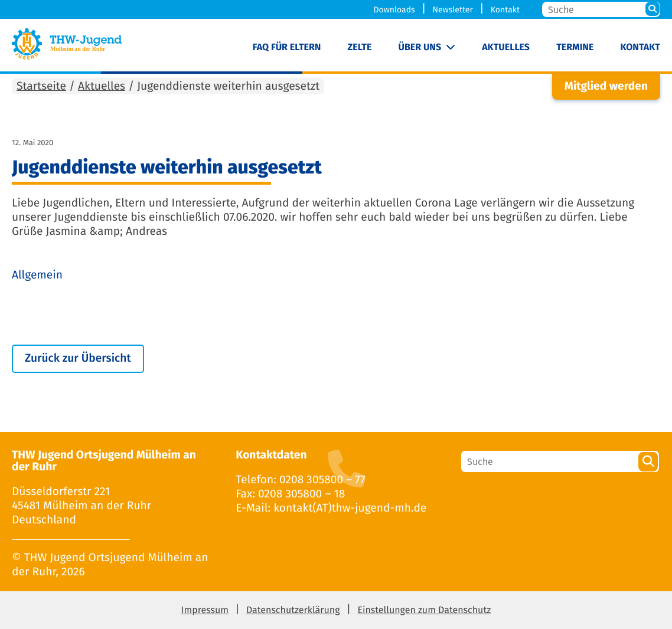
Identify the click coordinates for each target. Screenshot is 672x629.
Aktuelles (506, 47)
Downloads (394, 10)
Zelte (360, 47)
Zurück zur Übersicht (78, 358)
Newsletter (452, 10)
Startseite (41, 86)
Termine (575, 47)
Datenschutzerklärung (293, 610)
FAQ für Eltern (287, 47)
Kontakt (505, 10)
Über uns (420, 47)
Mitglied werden (606, 86)
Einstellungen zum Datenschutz (424, 610)
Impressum (205, 610)
